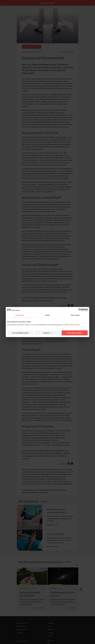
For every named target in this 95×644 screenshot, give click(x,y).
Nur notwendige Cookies (20, 333)
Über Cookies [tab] (75, 315)
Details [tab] (47, 315)
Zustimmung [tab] (20, 315)
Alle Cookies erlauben (75, 333)
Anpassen (48, 333)
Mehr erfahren (75, 325)
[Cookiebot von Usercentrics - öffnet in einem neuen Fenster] (80, 310)
